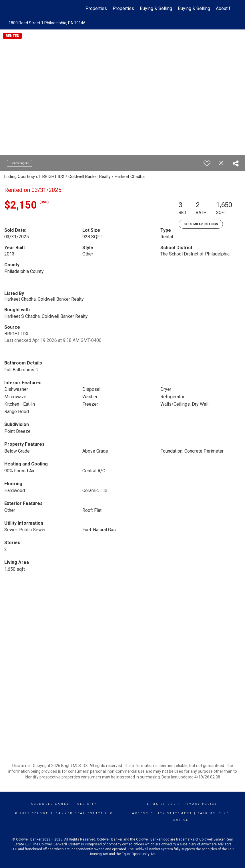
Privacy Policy (199, 804)
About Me (226, 8)
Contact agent (20, 163)
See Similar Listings (201, 224)
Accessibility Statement (162, 813)
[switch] (207, 163)
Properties (96, 8)
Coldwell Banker (52, 804)
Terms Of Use (160, 804)
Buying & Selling (156, 8)
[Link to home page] (18, 9)
